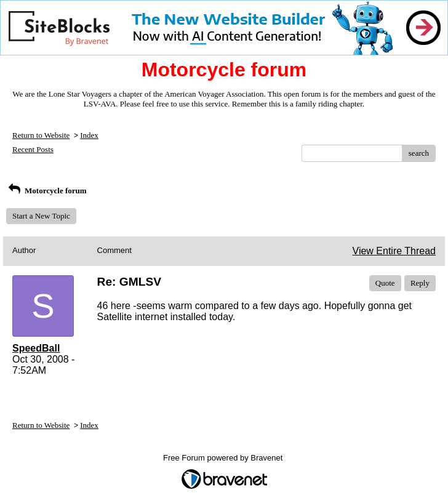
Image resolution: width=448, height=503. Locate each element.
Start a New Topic (41, 216)
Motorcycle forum (46, 191)
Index (89, 135)
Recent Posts (33, 149)
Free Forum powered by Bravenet (224, 458)
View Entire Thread (394, 251)
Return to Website (41, 135)
